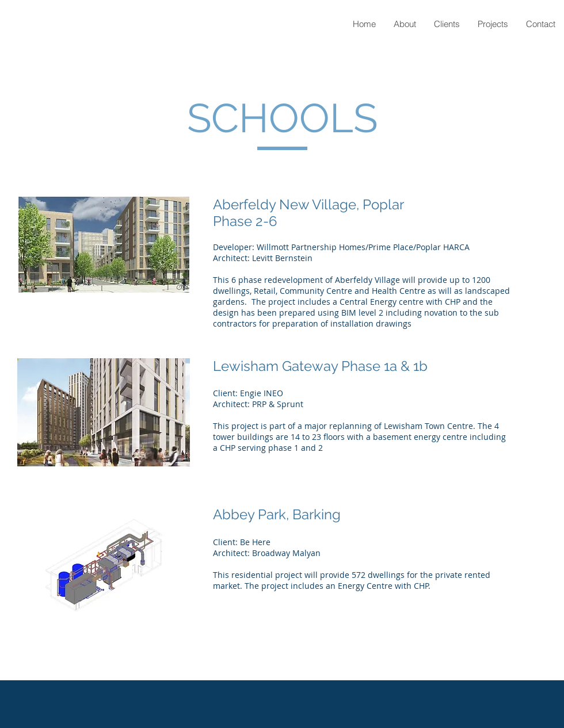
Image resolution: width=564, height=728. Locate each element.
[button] (493, 24)
